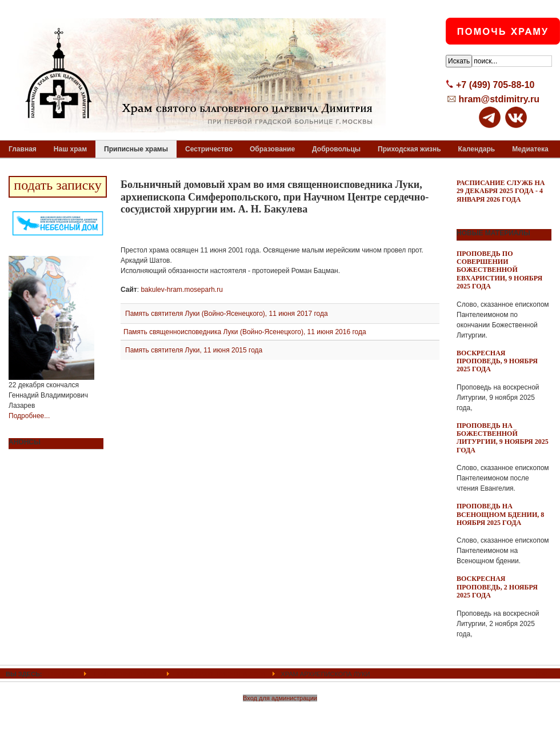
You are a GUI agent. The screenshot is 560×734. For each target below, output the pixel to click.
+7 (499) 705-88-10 (495, 85)
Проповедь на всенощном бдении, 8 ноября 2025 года (500, 514)
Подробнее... (29, 416)
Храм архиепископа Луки (221, 674)
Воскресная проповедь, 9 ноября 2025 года (497, 361)
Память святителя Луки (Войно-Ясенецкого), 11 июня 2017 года (227, 314)
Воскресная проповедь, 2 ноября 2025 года (497, 587)
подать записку (57, 185)
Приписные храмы (126, 674)
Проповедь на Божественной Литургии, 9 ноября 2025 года (503, 438)
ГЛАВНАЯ (63, 674)
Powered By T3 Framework (280, 713)
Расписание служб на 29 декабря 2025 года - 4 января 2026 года (501, 191)
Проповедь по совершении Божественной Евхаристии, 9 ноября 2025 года (499, 270)
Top (541, 674)
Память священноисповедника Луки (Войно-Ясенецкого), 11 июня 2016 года (245, 332)
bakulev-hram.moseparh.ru (181, 290)
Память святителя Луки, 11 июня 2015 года (194, 350)
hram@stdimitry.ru (499, 99)
